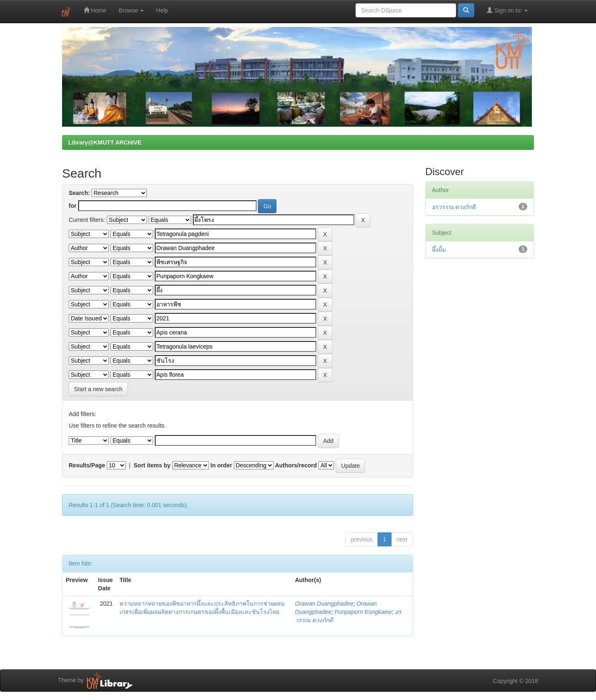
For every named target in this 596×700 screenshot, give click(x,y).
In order (221, 465)
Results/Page (87, 465)
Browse (131, 10)
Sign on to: (507, 10)
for (73, 206)
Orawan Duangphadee (324, 604)
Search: (79, 193)
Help (162, 10)
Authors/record (296, 465)
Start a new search (98, 389)
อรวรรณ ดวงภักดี (454, 207)
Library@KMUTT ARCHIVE (105, 142)
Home (95, 10)
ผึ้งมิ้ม (439, 250)
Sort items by (152, 465)
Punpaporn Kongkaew (363, 612)
